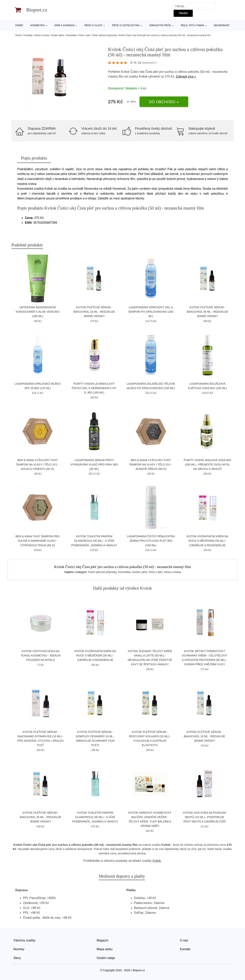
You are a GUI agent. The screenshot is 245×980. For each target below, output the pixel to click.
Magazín (102, 940)
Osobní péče (57, 35)
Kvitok (143, 76)
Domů (19, 25)
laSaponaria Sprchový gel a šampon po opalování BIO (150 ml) (151, 312)
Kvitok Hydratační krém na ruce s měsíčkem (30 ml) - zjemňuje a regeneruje (207, 541)
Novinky (19, 949)
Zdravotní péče (160, 25)
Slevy (17, 958)
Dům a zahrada (65, 25)
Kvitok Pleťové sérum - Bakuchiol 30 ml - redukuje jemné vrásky (207, 312)
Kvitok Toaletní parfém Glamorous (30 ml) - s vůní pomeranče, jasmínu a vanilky (94, 541)
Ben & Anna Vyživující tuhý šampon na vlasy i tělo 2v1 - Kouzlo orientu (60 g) (38, 465)
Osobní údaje (106, 958)
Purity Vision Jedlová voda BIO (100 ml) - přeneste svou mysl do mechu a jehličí (207, 465)
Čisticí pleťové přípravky (104, 35)
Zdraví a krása (42, 35)
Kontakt (185, 949)
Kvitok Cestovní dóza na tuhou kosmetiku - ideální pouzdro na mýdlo (40, 655)
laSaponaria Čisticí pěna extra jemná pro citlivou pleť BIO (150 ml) (151, 541)
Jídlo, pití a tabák (192, 25)
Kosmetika (38, 25)
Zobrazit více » (186, 76)
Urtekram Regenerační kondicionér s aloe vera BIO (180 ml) (38, 312)
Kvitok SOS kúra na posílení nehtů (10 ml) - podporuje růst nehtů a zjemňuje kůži (205, 817)
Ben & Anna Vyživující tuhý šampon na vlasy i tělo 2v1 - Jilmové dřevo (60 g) (151, 465)
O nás (184, 940)
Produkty (28, 35)
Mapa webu (105, 949)
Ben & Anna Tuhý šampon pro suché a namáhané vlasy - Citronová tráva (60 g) (38, 541)
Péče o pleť (84, 35)
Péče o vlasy (94, 25)
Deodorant (222, 25)
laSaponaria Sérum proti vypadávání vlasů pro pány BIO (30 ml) (94, 465)
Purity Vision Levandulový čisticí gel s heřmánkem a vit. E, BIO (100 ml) (94, 388)
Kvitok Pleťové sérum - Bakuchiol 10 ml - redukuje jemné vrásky (94, 312)
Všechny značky (24, 940)
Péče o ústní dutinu (126, 25)
